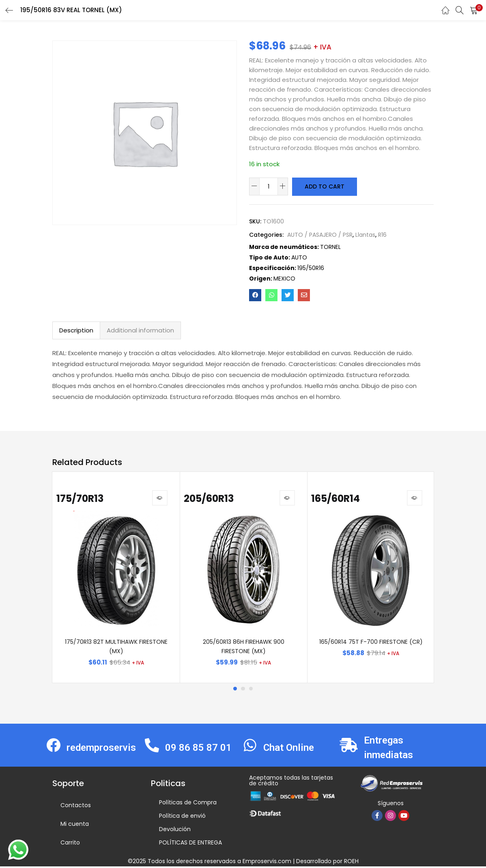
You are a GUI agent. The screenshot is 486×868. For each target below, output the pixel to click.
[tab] (76, 330)
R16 (382, 234)
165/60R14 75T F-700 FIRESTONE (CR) (371, 643)
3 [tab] (251, 690)
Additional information (140, 330)
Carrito (70, 844)
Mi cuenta (75, 825)
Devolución (175, 831)
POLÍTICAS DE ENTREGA (190, 844)
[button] (474, 10)
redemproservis (101, 749)
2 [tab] (243, 690)
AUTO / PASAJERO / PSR (320, 234)
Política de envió (182, 817)
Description (76, 330)
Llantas (365, 234)
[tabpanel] (116, 578)
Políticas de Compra (188, 804)
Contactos (76, 807)
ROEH (351, 863)
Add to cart (324, 186)
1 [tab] (235, 690)
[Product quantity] (269, 186)
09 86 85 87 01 (198, 749)
